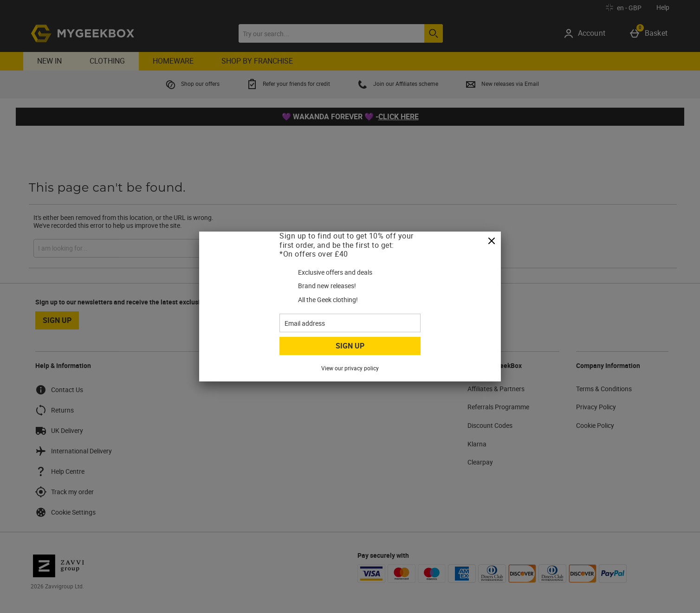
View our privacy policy (350, 368)
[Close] (492, 241)
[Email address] (350, 323)
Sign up (350, 346)
